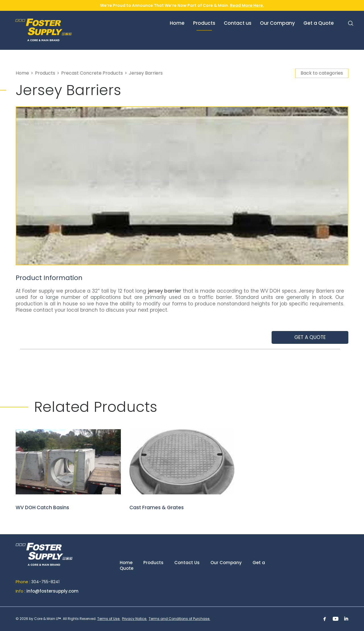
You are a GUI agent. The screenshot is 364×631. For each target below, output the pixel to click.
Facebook (325, 619)
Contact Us (187, 563)
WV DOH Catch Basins (68, 470)
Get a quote (310, 337)
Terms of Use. (109, 619)
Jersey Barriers (146, 73)
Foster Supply (58, 30)
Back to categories (322, 73)
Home (22, 73)
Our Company (226, 563)
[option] (182, 186)
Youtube (336, 619)
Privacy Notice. (135, 619)
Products (45, 73)
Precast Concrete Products (92, 73)
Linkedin (346, 619)
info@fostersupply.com (52, 591)
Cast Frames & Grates (182, 470)
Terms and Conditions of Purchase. (179, 619)
